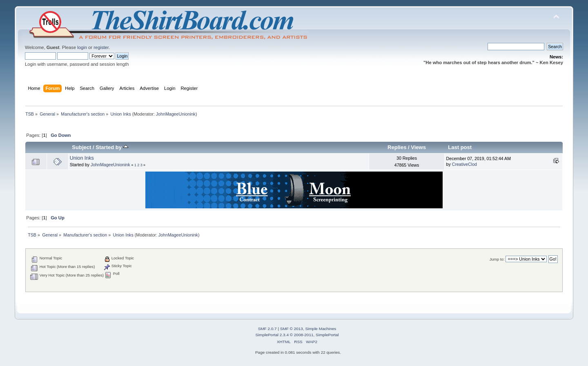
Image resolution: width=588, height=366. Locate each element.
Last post (460, 147)
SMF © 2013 (292, 329)
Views (418, 147)
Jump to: (497, 259)
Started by (112, 147)
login (82, 47)
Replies (397, 147)
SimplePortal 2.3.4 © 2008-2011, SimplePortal (297, 335)
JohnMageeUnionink (176, 114)
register (101, 47)
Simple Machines (321, 329)
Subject (81, 147)
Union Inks (82, 158)
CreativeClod (464, 164)
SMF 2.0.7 (267, 329)
